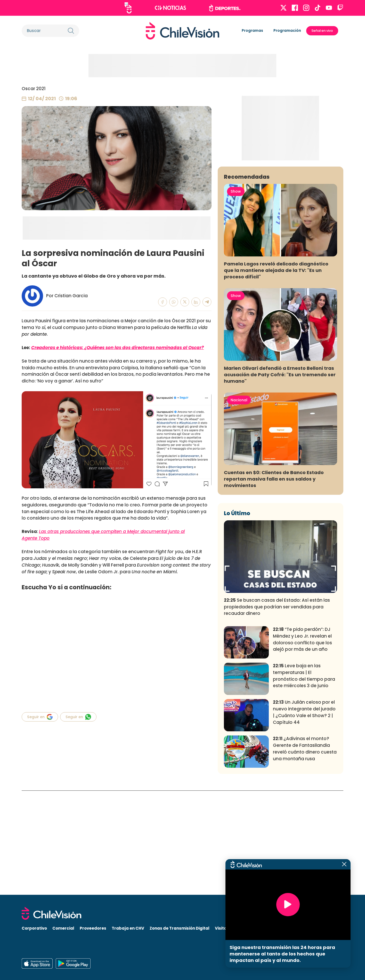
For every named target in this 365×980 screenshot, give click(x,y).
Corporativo (34, 928)
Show (236, 296)
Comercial (63, 928)
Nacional (239, 504)
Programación (287, 30)
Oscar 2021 (34, 89)
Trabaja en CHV (128, 928)
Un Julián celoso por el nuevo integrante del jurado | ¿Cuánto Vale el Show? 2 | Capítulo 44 (304, 816)
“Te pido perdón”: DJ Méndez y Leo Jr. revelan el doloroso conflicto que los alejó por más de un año (302, 743)
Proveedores (93, 928)
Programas (252, 30)
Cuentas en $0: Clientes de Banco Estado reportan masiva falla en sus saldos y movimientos (274, 583)
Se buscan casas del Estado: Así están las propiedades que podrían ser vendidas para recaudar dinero (277, 711)
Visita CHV (226, 928)
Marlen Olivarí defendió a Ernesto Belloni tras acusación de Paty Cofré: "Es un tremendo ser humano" (280, 479)
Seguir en (40, 717)
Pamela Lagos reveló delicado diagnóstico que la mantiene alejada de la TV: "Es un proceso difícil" (276, 374)
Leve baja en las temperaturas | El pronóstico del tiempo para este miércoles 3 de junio (304, 780)
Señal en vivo (322, 31)
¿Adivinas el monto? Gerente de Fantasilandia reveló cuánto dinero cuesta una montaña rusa (305, 853)
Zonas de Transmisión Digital (180, 928)
